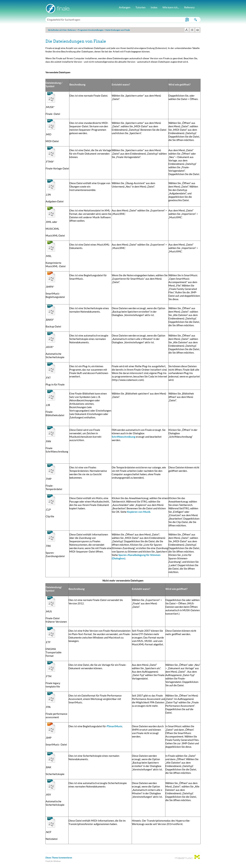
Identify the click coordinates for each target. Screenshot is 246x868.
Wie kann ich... (171, 7)
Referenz (189, 7)
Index (154, 7)
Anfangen (125, 7)
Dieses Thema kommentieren (59, 858)
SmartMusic (115, 726)
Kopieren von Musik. (139, 512)
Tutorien (141, 7)
